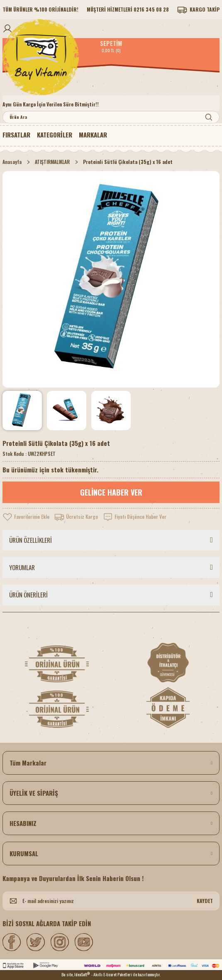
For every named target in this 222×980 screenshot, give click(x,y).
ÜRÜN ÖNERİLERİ (28, 595)
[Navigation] (55, 135)
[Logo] (111, 57)
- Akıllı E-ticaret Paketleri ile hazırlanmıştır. (126, 974)
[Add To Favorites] (26, 517)
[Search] (111, 117)
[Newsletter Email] (111, 901)
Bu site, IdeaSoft (76, 975)
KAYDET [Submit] (205, 901)
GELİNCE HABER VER (111, 492)
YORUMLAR (22, 567)
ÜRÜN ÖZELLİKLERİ (30, 540)
